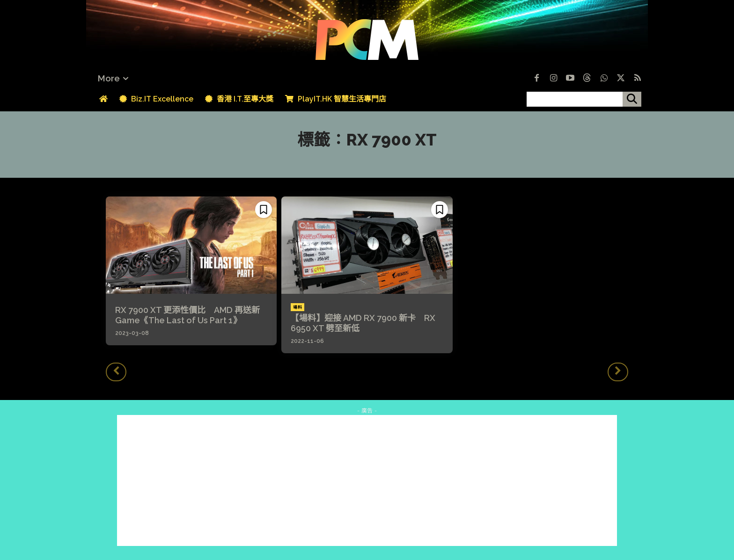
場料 (297, 307)
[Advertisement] (367, 480)
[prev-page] (116, 372)
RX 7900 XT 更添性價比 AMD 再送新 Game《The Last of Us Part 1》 (187, 315)
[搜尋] (632, 99)
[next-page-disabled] (618, 372)
